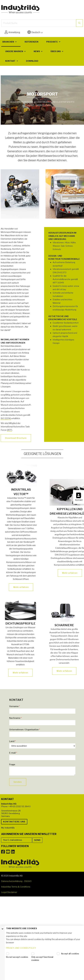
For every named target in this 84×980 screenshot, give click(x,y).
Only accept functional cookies (42, 959)
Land (13, 741)
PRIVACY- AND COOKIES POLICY (21, 948)
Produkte (52, 42)
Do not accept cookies (17, 957)
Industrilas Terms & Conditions (16, 887)
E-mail (13, 753)
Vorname (15, 706)
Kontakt (10, 61)
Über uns (56, 51)
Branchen (8, 42)
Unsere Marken (14, 51)
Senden (18, 782)
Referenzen (31, 42)
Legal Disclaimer (9, 892)
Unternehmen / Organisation (25, 730)
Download (32, 61)
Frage (12, 765)
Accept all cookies (70, 954)
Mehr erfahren (21, 587)
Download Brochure (16, 438)
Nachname (15, 718)
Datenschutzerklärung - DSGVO (16, 881)
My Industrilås (8, 828)
